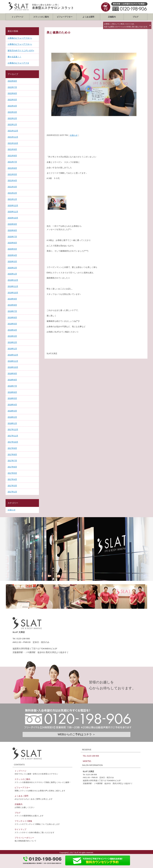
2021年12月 (13, 131)
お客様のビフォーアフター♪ (20, 38)
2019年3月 (12, 336)
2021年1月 (12, 199)
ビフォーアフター (65, 17)
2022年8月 (12, 81)
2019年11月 (13, 286)
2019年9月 (12, 299)
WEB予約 (87, 761)
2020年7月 (12, 237)
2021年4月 (12, 180)
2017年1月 (12, 492)
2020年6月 (12, 243)
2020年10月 (13, 218)
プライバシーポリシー (24, 838)
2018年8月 (12, 380)
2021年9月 (12, 149)
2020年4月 (12, 255)
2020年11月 (13, 212)
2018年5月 (12, 398)
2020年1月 (12, 274)
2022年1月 (12, 124)
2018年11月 (13, 361)
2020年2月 (12, 268)
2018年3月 (12, 411)
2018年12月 (13, 355)
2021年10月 (13, 143)
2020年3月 (12, 261)
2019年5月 (12, 324)
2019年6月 (12, 317)
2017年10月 (13, 442)
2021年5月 (12, 174)
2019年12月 (13, 280)
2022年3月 (12, 112)
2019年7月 (12, 311)
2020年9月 (12, 224)
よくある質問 (88, 17)
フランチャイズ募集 (23, 821)
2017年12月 (13, 429)
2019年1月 (12, 349)
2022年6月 (12, 93)
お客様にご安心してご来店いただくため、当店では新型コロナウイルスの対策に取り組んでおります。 (126, 25)
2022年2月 (12, 118)
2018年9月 (12, 373)
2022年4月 (12, 106)
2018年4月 (12, 405)
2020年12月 (13, 206)
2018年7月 (12, 386)
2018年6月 (12, 392)
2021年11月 (13, 137)
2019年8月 (12, 305)
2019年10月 (13, 293)
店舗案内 (112, 17)
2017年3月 (12, 486)
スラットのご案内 (41, 17)
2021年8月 (12, 156)
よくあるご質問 (21, 796)
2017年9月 (12, 448)
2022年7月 (12, 87)
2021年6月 (12, 168)
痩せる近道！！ (14, 57)
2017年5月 (12, 473)
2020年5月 (12, 249)
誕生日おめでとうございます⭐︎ (21, 50)
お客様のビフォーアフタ (18, 63)
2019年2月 (12, 342)
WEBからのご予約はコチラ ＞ (76, 734)
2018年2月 (12, 417)
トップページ (17, 17)
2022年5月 (12, 100)
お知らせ (74, 135)
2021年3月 (12, 187)
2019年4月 (12, 330)
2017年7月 (12, 461)
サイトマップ (20, 829)
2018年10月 (13, 367)
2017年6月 (12, 467)
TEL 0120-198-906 (91, 756)
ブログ (135, 17)
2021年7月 (12, 162)
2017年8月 (12, 454)
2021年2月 (12, 193)
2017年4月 (12, 479)
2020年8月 (12, 230)
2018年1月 (12, 423)
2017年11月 (13, 436)
